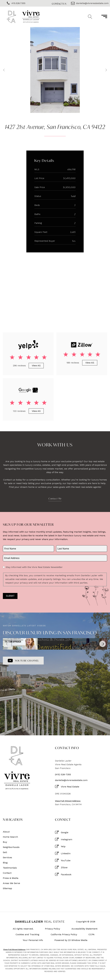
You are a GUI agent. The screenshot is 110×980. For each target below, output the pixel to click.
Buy (5, 842)
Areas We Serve (11, 883)
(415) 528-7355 (63, 775)
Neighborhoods (11, 847)
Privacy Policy (52, 929)
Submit (10, 596)
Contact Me (55, 498)
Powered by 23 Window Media (71, 940)
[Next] (103, 644)
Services (7, 858)
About (6, 832)
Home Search (10, 837)
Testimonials (10, 868)
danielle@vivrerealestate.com (71, 780)
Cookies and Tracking (27, 934)
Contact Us (59, 4)
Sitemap (7, 888)
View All (36, 366)
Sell (5, 852)
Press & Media (11, 878)
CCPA (92, 934)
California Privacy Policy (64, 934)
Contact (7, 873)
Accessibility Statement (84, 929)
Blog (5, 863)
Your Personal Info (33, 940)
